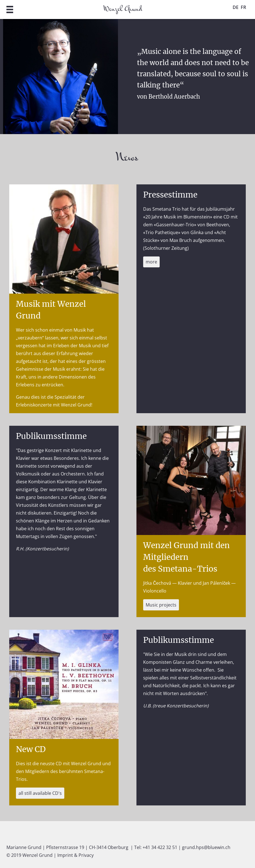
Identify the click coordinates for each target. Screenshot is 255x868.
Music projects (161, 605)
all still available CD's (40, 793)
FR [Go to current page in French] (243, 7)
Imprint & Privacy (75, 855)
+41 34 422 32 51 (160, 847)
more (151, 262)
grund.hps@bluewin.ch (206, 847)
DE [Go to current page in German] (236, 7)
